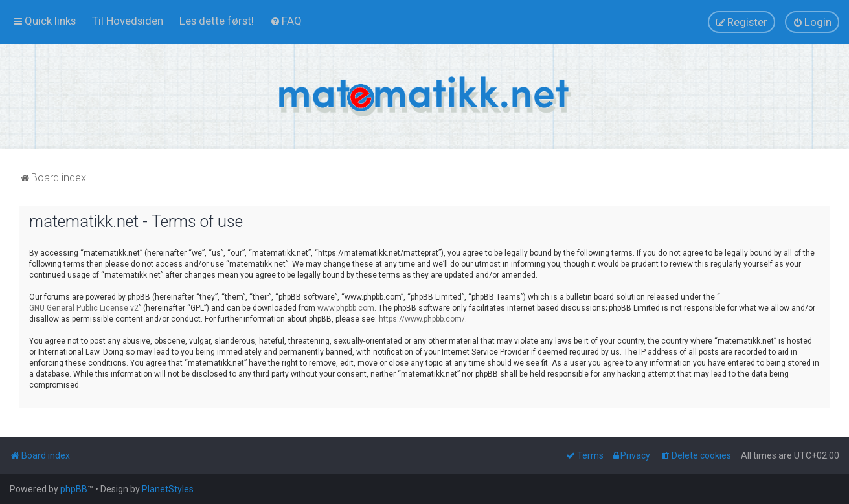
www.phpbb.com (346, 308)
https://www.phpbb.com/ (422, 319)
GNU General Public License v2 (84, 308)
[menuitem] (128, 21)
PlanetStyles (168, 489)
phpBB (74, 489)
